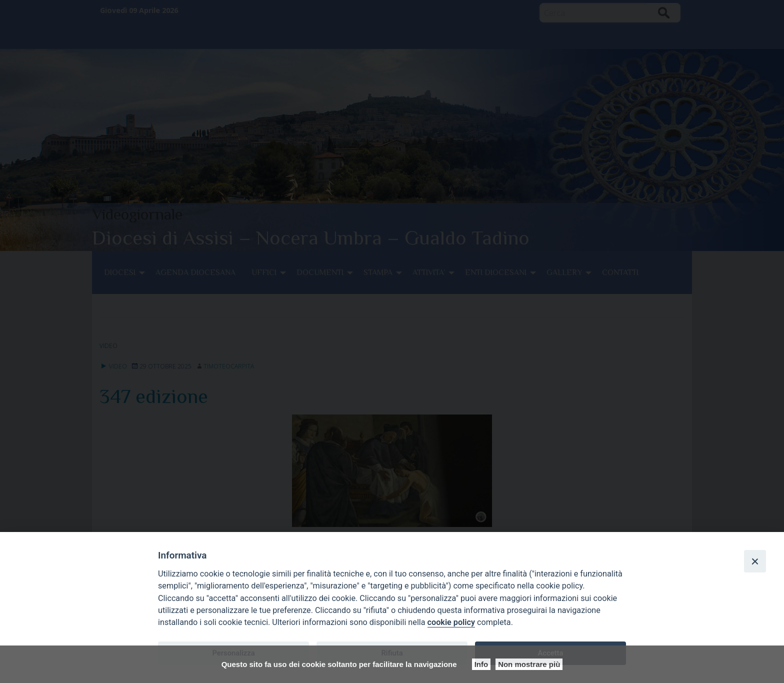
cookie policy (451, 622)
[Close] (755, 561)
